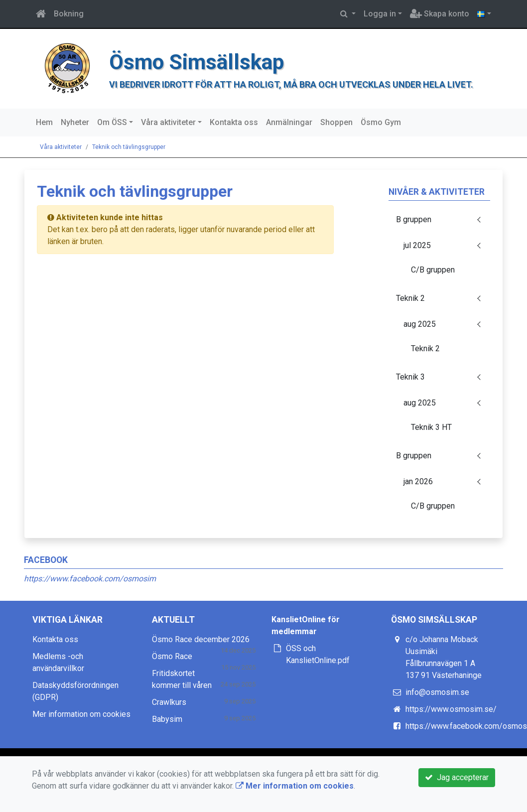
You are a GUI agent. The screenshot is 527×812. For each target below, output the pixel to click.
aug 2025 (420, 324)
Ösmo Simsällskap (197, 62)
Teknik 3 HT (431, 427)
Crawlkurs (169, 702)
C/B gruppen (433, 270)
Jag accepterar (457, 777)
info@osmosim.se (437, 692)
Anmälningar (289, 122)
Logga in (380, 14)
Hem (44, 122)
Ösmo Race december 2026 (201, 639)
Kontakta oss (234, 122)
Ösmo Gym (381, 122)
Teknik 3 (410, 377)
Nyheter (75, 122)
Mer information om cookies (81, 714)
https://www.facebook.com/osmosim (90, 579)
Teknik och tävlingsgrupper (129, 147)
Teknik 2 (410, 298)
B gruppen (414, 219)
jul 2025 (417, 245)
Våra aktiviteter (168, 122)
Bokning (69, 14)
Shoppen (336, 122)
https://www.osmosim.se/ (451, 709)
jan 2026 (418, 481)
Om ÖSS (112, 122)
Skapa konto (440, 14)
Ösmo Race (172, 656)
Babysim (167, 719)
